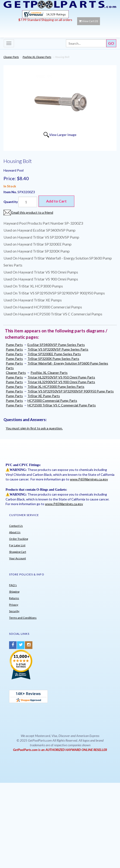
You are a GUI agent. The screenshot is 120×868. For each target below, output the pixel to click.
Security (14, 611)
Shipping (14, 592)
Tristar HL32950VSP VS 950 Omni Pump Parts (61, 377)
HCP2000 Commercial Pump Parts (52, 400)
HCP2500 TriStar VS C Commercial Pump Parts (62, 405)
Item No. (10, 192)
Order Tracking (19, 539)
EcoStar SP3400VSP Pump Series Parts (56, 345)
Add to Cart (56, 201)
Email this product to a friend (32, 212)
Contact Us (16, 526)
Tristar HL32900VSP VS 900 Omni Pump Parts (61, 382)
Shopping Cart (18, 552)
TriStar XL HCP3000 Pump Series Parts (56, 387)
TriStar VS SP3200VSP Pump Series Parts (58, 349)
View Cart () (89, 21)
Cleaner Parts (11, 57)
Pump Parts (14, 345)
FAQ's (13, 585)
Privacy (14, 605)
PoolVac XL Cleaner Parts (37, 57)
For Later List (17, 545)
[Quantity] (28, 202)
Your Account (17, 558)
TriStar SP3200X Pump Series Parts (53, 359)
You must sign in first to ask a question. (34, 428)
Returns (14, 598)
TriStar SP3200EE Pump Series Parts (54, 354)
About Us (15, 532)
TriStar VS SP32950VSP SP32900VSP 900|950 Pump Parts (71, 391)
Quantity (11, 202)
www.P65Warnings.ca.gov (89, 479)
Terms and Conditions (23, 618)
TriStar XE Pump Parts (44, 396)
